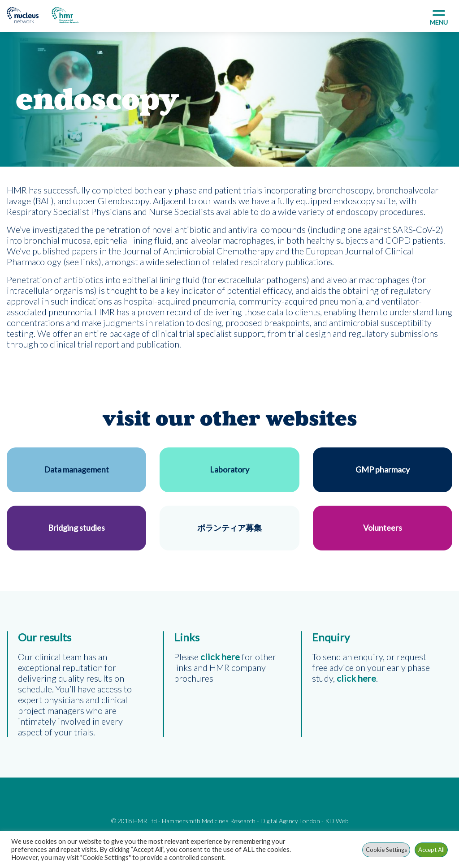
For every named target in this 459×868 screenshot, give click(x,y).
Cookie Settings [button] (386, 850)
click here (356, 678)
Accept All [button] (431, 850)
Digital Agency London (290, 821)
